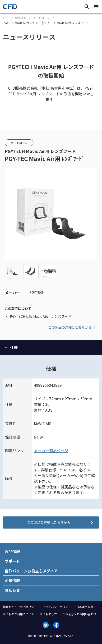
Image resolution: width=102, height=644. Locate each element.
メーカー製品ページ (51, 451)
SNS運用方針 (85, 607)
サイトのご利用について (19, 614)
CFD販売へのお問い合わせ (79, 614)
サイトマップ (48, 614)
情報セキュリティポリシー (20, 607)
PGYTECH (37, 292)
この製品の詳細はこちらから (73, 327)
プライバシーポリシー (57, 607)
